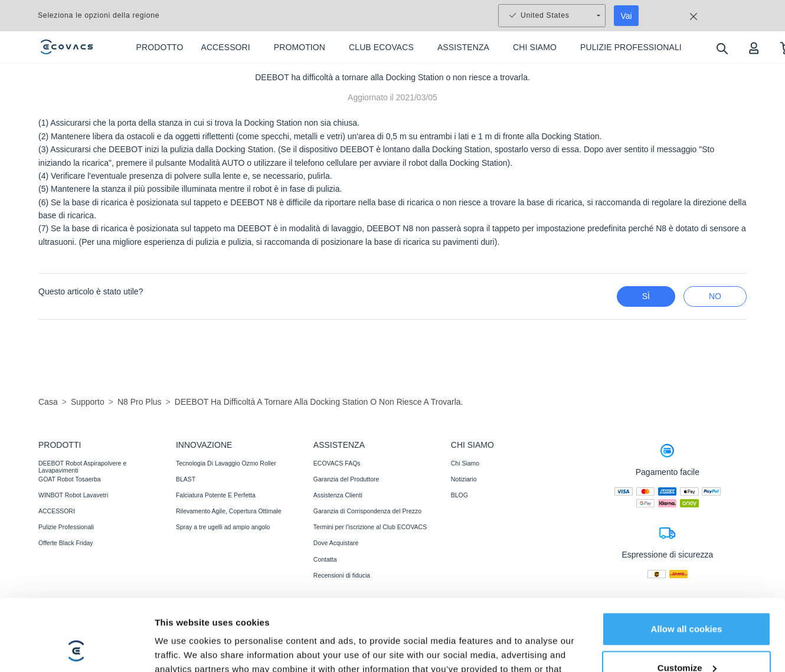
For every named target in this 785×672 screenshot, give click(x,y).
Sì (646, 296)
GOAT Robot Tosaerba (70, 479)
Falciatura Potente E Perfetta (216, 495)
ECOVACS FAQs (337, 463)
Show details (182, 624)
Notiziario (464, 479)
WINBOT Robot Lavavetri (73, 495)
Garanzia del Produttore (346, 479)
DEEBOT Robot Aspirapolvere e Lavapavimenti (82, 467)
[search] (722, 48)
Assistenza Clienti (338, 495)
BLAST (186, 479)
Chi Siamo (465, 463)
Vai (627, 16)
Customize (687, 576)
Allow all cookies (687, 537)
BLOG (459, 495)
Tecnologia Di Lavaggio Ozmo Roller (226, 463)
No (715, 296)
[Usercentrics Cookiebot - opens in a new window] (76, 624)
